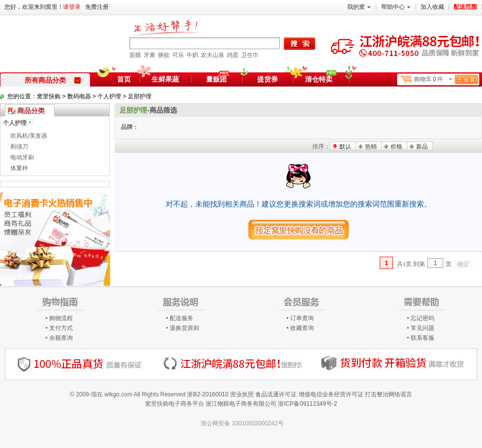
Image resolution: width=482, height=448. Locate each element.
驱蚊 (164, 55)
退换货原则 (184, 328)
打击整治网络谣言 (389, 394)
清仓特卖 (321, 78)
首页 (124, 79)
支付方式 (61, 328)
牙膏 (150, 55)
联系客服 (422, 338)
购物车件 (446, 79)
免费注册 (97, 7)
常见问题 (422, 328)
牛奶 (192, 55)
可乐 (178, 55)
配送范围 (465, 7)
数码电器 (79, 96)
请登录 (72, 7)
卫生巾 (250, 55)
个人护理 (109, 96)
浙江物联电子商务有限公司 (241, 404)
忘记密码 (422, 318)
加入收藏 (432, 7)
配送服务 (181, 318)
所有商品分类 (53, 80)
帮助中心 (396, 7)
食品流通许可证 (276, 394)
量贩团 (216, 79)
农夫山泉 (212, 55)
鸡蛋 (233, 55)
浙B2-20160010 (208, 394)
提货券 (268, 79)
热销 (371, 147)
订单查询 (302, 318)
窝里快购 (49, 96)
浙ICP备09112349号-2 (307, 404)
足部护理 (140, 96)
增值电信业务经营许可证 (331, 394)
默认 (345, 147)
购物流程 (61, 318)
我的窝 (359, 7)
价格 (396, 147)
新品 (422, 147)
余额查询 (61, 338)
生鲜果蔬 (165, 79)
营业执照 (242, 394)
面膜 (135, 55)
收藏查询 (302, 328)
